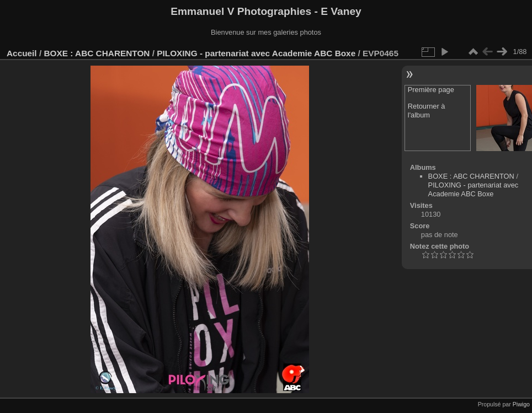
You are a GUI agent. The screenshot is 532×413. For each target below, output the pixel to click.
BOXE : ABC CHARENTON (97, 53)
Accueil (22, 53)
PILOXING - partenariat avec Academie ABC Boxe (256, 53)
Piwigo (521, 404)
